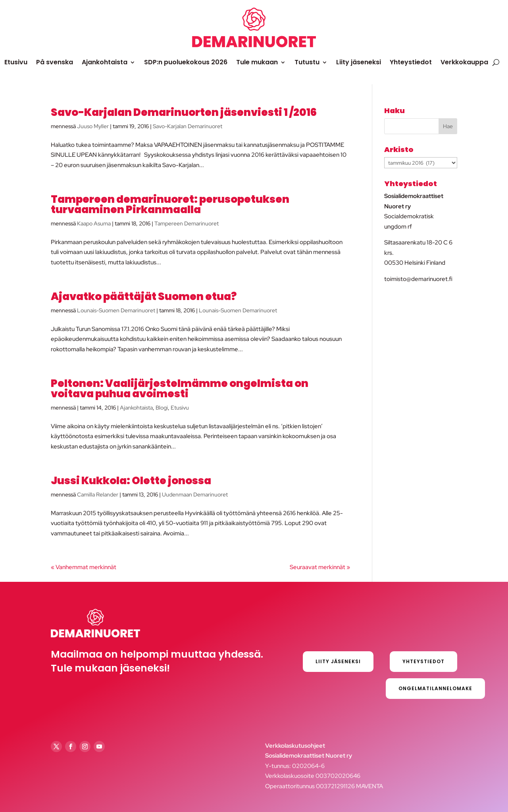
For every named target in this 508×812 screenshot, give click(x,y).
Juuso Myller (93, 126)
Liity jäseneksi (359, 62)
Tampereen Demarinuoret (187, 223)
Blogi (162, 408)
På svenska (55, 62)
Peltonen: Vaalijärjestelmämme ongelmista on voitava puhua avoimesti (180, 389)
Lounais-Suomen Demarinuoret (116, 310)
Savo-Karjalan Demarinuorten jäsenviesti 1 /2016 (184, 112)
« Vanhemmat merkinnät (84, 567)
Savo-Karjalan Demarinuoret (188, 126)
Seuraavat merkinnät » (320, 567)
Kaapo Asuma (94, 223)
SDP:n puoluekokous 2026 (186, 62)
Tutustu (307, 62)
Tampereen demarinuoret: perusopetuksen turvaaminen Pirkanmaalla (170, 204)
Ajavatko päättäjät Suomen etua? (144, 296)
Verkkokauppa (464, 62)
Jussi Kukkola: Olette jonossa (131, 481)
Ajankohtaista (105, 62)
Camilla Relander (98, 495)
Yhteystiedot (411, 62)
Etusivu (16, 62)
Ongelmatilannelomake (435, 688)
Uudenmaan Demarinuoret (195, 495)
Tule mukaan (257, 62)
